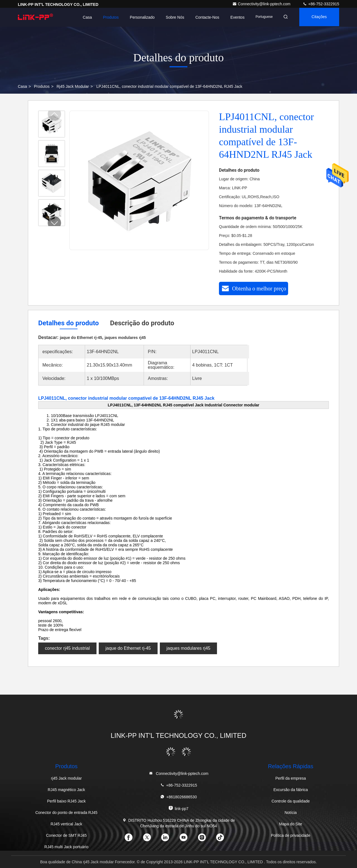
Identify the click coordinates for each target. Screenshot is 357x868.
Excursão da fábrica (291, 790)
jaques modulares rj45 (188, 648)
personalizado (139, 17)
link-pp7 (178, 808)
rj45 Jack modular (73, 86)
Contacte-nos (204, 17)
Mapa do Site (291, 824)
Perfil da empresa (291, 778)
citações (318, 17)
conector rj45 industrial (67, 648)
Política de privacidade (291, 835)
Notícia (291, 813)
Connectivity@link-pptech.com (262, 4)
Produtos (107, 17)
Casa (84, 17)
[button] (54, 223)
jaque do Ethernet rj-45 (128, 648)
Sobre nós (172, 17)
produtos (42, 86)
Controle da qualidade (291, 801)
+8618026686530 (178, 797)
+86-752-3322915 (321, 4)
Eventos (234, 17)
